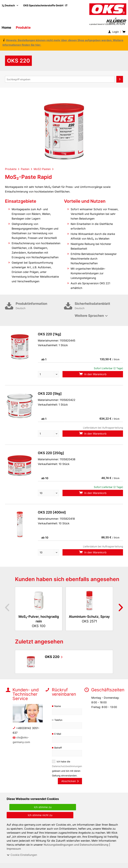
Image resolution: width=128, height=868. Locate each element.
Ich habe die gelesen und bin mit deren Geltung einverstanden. (67, 768)
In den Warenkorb (93, 374)
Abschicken (70, 781)
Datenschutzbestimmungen (67, 766)
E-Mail (58, 734)
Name (58, 706)
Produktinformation (40, 306)
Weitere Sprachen (89, 316)
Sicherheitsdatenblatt (99, 306)
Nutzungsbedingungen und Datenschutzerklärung (76, 845)
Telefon (58, 720)
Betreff (58, 748)
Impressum (14, 849)
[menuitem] (45, 5)
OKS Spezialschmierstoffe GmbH (45, 5)
